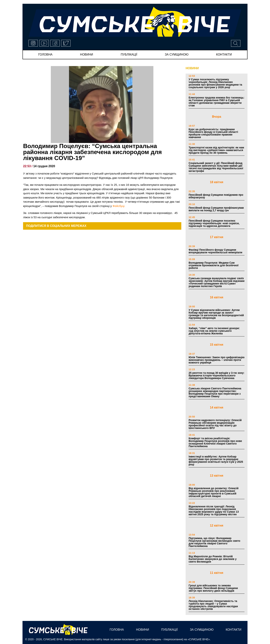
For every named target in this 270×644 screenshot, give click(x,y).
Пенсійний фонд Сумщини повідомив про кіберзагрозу (216, 196)
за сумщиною (177, 55)
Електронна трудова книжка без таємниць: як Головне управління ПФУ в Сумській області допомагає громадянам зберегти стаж (216, 102)
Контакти (224, 55)
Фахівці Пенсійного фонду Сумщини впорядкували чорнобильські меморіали (215, 251)
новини (87, 55)
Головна (45, 55)
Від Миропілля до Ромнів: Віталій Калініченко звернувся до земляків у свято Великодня (213, 559)
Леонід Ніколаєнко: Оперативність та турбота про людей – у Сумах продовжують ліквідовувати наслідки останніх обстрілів (213, 605)
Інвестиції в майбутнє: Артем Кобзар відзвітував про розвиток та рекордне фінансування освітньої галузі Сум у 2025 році (216, 460)
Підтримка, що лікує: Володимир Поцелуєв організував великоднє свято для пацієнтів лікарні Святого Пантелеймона (214, 542)
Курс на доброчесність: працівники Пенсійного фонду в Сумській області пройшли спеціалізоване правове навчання (213, 133)
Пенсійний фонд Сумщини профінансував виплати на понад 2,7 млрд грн (216, 209)
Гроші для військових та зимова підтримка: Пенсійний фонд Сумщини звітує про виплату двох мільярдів (213, 588)
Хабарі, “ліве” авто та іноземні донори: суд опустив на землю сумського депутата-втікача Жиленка (214, 331)
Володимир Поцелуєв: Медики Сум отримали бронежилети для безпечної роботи (214, 265)
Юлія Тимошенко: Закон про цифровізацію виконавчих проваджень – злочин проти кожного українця (217, 360)
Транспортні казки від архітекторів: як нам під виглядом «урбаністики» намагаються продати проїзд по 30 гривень (216, 150)
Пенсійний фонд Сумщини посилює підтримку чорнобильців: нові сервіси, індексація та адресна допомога (214, 223)
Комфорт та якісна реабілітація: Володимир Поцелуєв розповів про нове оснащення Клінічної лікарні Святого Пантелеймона (215, 442)
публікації (129, 55)
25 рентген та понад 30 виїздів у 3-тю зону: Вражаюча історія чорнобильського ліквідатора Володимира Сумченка (216, 375)
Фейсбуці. (119, 206)
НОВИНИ (192, 68)
